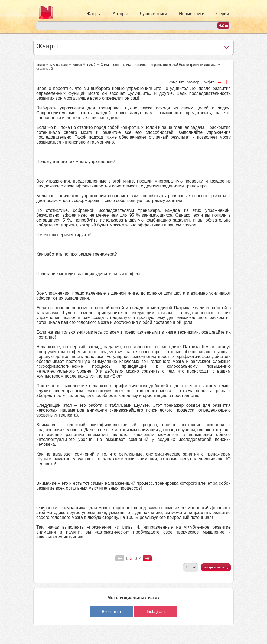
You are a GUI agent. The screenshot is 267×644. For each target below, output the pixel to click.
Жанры (94, 14)
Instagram (156, 611)
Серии (222, 14)
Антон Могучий (84, 65)
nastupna (147, 558)
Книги (40, 65)
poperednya (120, 558)
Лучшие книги (153, 14)
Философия (59, 65)
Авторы (120, 14)
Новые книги (192, 14)
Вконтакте (111, 611)
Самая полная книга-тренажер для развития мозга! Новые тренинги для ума (158, 65)
